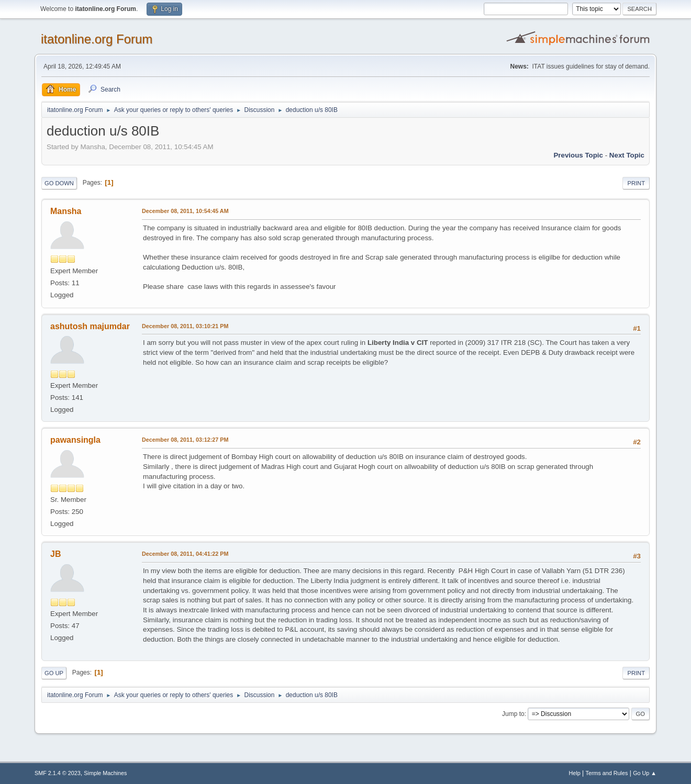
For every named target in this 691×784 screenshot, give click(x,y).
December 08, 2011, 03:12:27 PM (185, 440)
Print (636, 183)
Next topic (627, 155)
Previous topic (578, 155)
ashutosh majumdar (90, 326)
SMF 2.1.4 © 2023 (58, 773)
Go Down (59, 183)
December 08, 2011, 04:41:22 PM (185, 554)
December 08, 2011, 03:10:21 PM (185, 326)
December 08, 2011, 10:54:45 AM (185, 211)
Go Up (54, 673)
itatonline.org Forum (97, 39)
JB (55, 554)
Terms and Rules (607, 773)
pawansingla (75, 440)
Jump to (513, 714)
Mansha (66, 211)
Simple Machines (105, 773)
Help (575, 773)
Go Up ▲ (645, 773)
